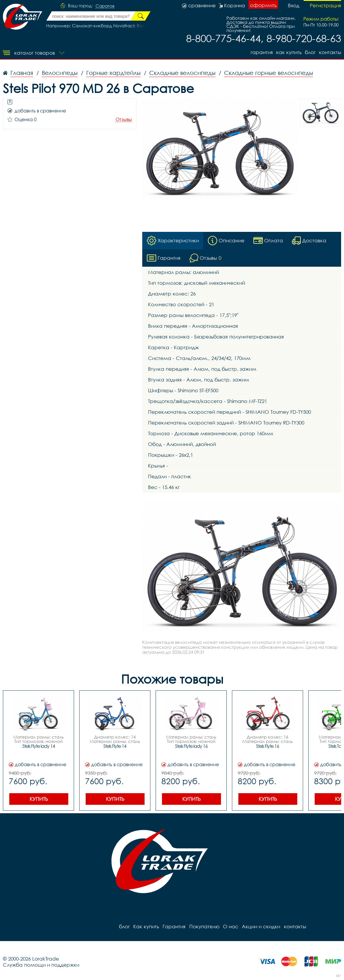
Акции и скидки (261, 926)
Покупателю (204, 926)
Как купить (289, 52)
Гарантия (261, 52)
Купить (39, 799)
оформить (263, 5)
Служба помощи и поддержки (41, 965)
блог (310, 52)
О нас (230, 926)
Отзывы (124, 120)
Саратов (105, 6)
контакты (330, 52)
